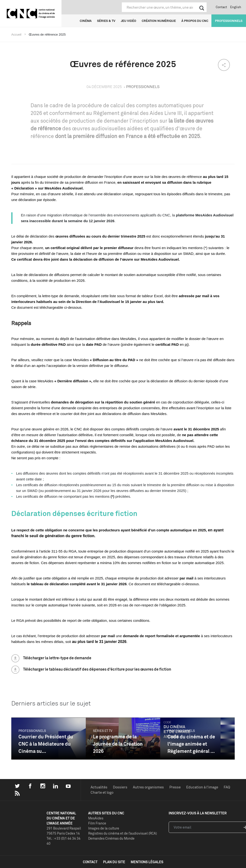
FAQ (227, 787)
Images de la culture (104, 828)
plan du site (114, 862)
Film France (97, 823)
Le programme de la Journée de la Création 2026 (118, 744)
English (236, 7)
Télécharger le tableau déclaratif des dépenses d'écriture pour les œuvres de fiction (97, 669)
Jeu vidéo (129, 21)
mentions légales (147, 862)
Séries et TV (103, 731)
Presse (175, 787)
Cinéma (86, 21)
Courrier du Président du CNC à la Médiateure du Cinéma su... (46, 744)
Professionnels (229, 21)
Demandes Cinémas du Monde (111, 838)
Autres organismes (148, 787)
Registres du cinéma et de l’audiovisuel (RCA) (123, 833)
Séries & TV (106, 21)
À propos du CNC (195, 21)
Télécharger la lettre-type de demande (57, 658)
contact (90, 862)
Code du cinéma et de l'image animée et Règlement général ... (191, 744)
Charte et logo (102, 792)
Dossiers (120, 787)
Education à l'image (202, 787)
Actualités (99, 787)
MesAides (96, 818)
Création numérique (159, 21)
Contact (221, 7)
